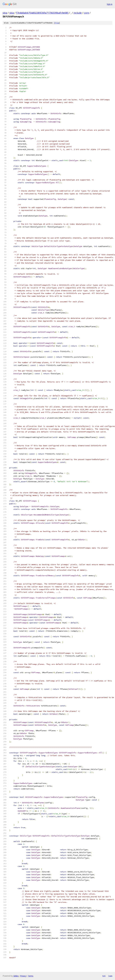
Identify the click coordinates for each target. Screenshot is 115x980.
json (110, 976)
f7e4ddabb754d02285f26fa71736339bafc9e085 (42, 13)
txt (104, 976)
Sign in (110, 4)
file (57, 23)
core (86, 13)
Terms (31, 976)
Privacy (23, 976)
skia (5, 13)
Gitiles (16, 976)
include (78, 13)
